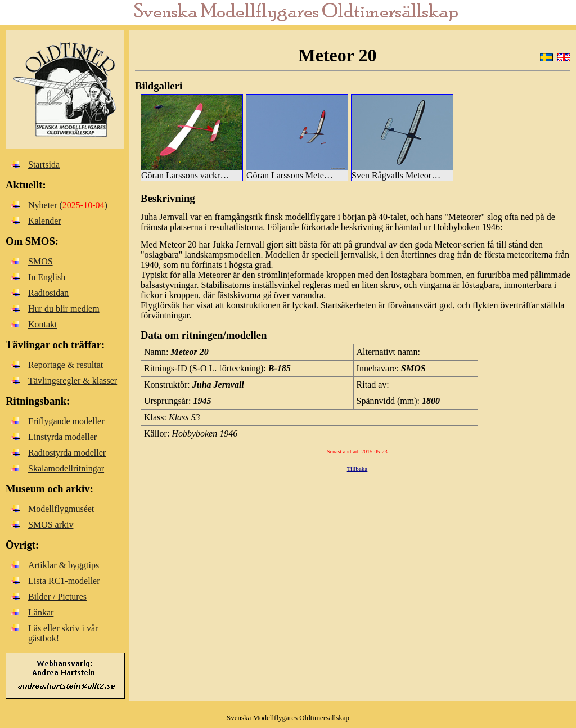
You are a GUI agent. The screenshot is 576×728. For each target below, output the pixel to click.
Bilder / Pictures (57, 597)
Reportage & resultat (66, 365)
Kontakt (43, 324)
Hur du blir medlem (64, 309)
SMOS (40, 261)
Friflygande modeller (66, 421)
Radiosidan (48, 293)
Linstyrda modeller (62, 437)
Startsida (44, 165)
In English (47, 277)
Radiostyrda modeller (67, 453)
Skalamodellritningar (66, 468)
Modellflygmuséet (61, 509)
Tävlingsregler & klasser (73, 381)
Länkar (41, 612)
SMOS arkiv (51, 525)
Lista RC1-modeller (64, 581)
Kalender (45, 221)
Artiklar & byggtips (64, 565)
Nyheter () (68, 205)
